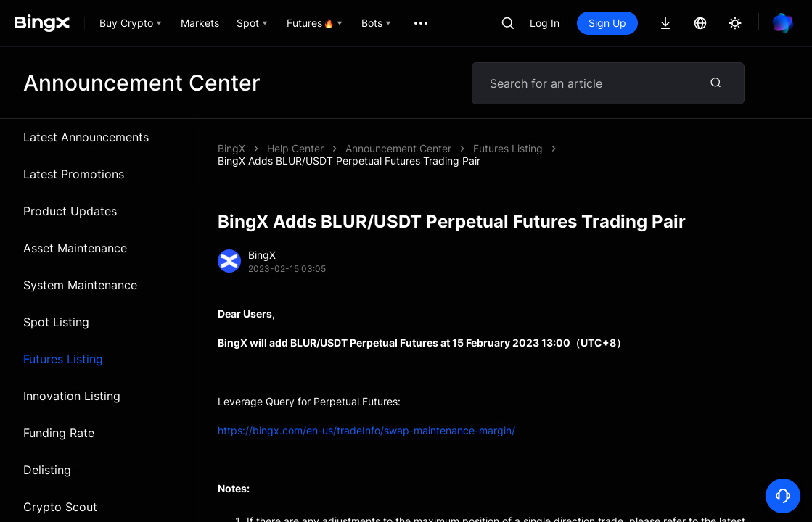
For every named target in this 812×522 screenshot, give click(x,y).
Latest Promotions (74, 174)
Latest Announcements (86, 137)
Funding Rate (59, 433)
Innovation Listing (72, 396)
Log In (545, 23)
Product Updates (70, 211)
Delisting (47, 470)
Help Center (295, 148)
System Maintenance (80, 285)
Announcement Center (398, 148)
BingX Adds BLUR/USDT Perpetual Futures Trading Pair (349, 161)
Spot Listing (56, 322)
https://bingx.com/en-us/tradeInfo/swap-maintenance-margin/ (366, 430)
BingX (231, 148)
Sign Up (607, 23)
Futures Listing (63, 359)
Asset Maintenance (75, 248)
